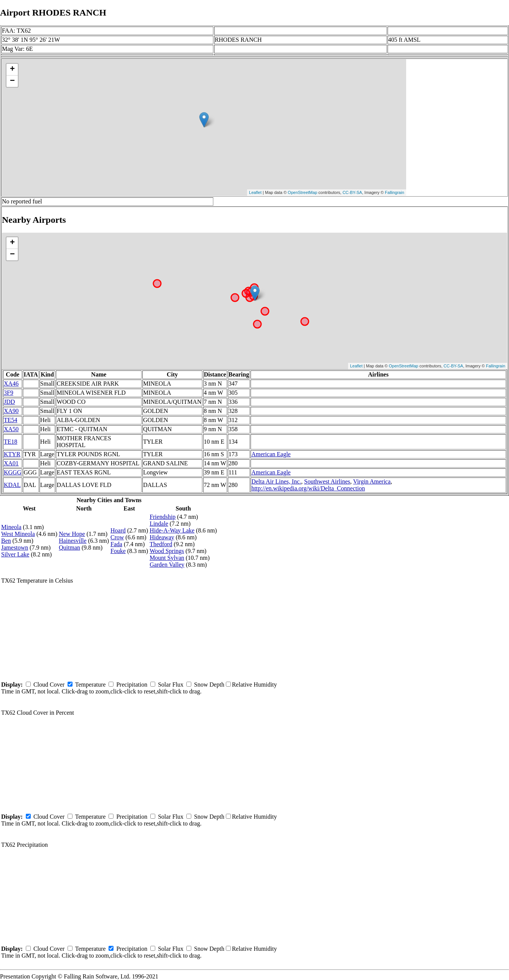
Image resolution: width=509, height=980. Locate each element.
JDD (9, 402)
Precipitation (132, 685)
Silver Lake (15, 554)
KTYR (12, 454)
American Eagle (271, 454)
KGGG (13, 472)
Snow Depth (209, 685)
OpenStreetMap (303, 192)
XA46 (11, 384)
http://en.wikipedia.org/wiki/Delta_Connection (308, 488)
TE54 (11, 420)
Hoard (118, 530)
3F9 (9, 393)
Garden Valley (167, 565)
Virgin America (372, 481)
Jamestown (15, 548)
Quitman (69, 548)
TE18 (11, 442)
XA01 (11, 463)
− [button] (12, 81)
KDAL (12, 485)
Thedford (161, 544)
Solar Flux (171, 685)
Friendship (162, 517)
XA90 (11, 411)
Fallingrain (395, 192)
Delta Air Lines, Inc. (276, 481)
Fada (116, 544)
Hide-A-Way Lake (172, 530)
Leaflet (255, 192)
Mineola (11, 527)
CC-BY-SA (352, 192)
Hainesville (73, 541)
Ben (6, 541)
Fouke (118, 551)
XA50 (11, 429)
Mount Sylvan (167, 558)
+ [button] (12, 69)
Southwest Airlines (327, 481)
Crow (117, 537)
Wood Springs (167, 551)
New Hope (72, 534)
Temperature (91, 685)
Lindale (159, 524)
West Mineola (18, 534)
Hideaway (162, 537)
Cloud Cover (49, 685)
